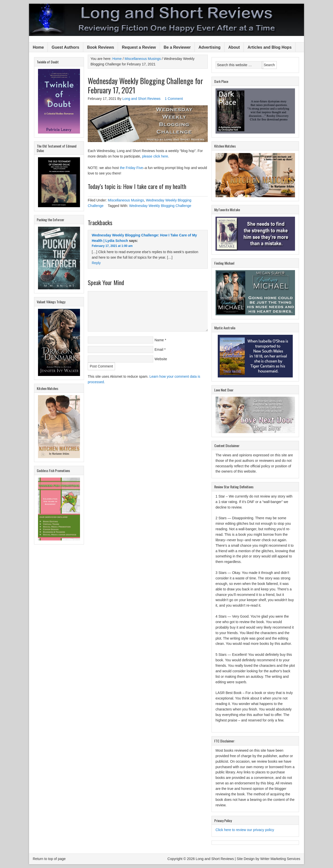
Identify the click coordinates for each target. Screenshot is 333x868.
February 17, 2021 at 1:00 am (112, 246)
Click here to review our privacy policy (245, 830)
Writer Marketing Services (280, 859)
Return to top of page (49, 859)
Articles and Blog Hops (269, 47)
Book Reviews (100, 47)
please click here (155, 156)
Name (159, 340)
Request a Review (139, 47)
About (234, 47)
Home (38, 47)
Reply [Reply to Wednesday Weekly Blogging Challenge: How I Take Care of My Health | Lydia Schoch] (96, 263)
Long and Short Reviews (166, 20)
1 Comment (174, 99)
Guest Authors (65, 47)
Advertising (209, 47)
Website (161, 359)
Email (159, 349)
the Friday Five (131, 168)
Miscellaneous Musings (126, 200)
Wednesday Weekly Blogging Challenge (160, 206)
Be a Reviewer (177, 47)
